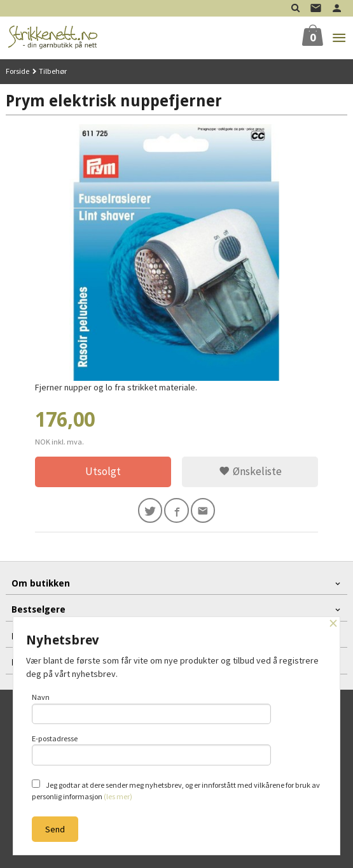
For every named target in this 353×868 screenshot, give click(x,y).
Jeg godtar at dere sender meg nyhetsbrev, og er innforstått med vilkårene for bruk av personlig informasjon (176, 790)
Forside (17, 71)
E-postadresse (152, 750)
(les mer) (118, 796)
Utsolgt (103, 471)
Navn (152, 708)
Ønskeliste (250, 471)
